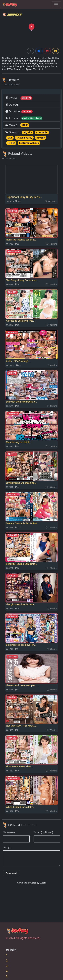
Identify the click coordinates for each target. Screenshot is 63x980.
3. (7, 966)
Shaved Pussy (24, 138)
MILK (25, 125)
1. (7, 955)
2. (7, 960)
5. (7, 976)
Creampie (42, 132)
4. (7, 971)
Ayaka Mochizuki (32, 118)
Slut (10, 138)
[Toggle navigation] (56, 5)
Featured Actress (29, 143)
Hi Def (11, 143)
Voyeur (40, 138)
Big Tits (28, 132)
